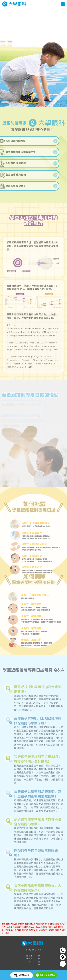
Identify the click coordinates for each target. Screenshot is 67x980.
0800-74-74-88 (33, 950)
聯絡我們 (39, 960)
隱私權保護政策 (29, 958)
